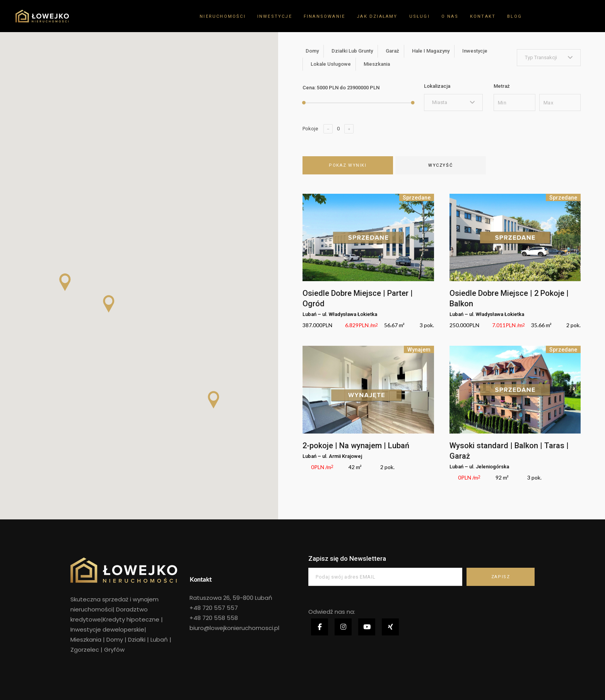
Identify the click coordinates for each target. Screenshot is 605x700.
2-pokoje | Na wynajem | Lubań (356, 446)
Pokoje (310, 129)
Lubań (159, 639)
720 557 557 (219, 608)
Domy (115, 639)
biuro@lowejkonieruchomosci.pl (234, 628)
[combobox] (549, 58)
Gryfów (114, 650)
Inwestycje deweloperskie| (108, 629)
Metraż (502, 86)
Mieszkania (86, 639)
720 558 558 (219, 618)
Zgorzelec (85, 650)
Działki (137, 639)
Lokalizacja (437, 86)
